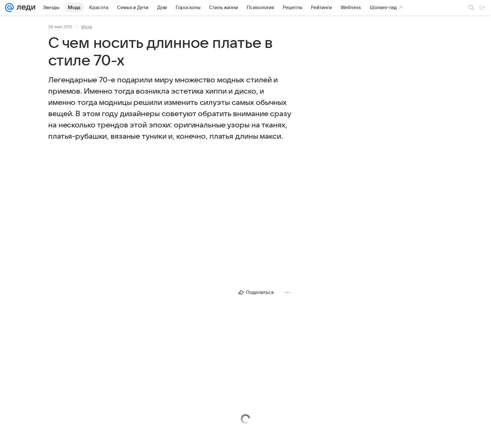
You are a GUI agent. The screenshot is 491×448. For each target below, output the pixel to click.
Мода (87, 27)
